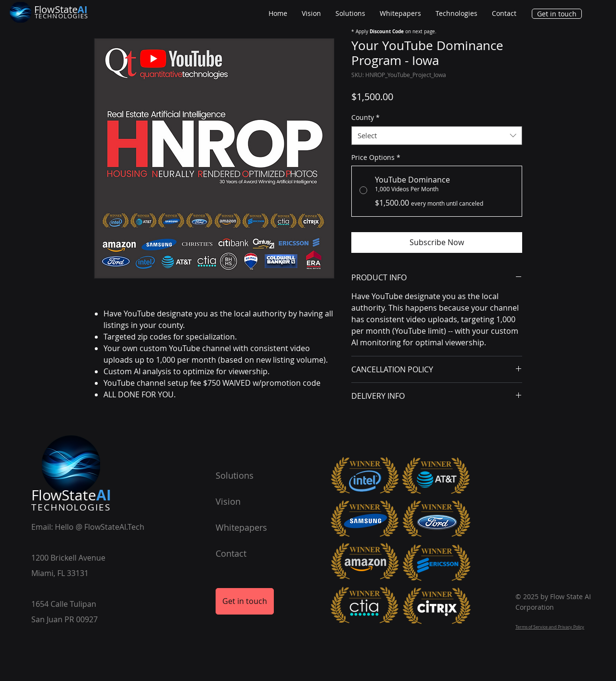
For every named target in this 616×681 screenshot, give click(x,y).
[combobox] (437, 136)
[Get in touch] (557, 14)
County (366, 117)
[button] (456, 13)
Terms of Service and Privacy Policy (550, 627)
